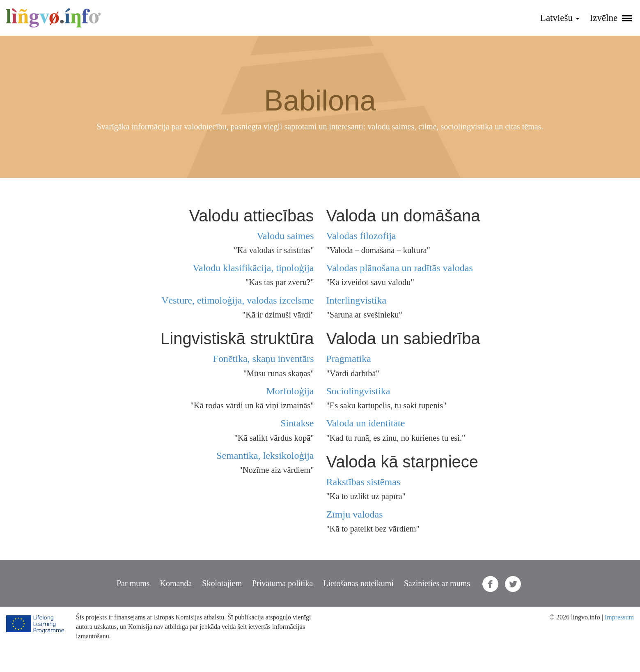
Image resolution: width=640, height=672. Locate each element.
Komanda (176, 583)
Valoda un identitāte (366, 423)
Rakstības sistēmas (364, 482)
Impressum (619, 617)
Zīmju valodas (355, 514)
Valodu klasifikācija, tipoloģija (253, 268)
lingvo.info (53, 18)
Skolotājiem (222, 583)
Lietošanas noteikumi (358, 583)
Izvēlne (611, 18)
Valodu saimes (285, 236)
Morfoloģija (290, 391)
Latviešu (560, 18)
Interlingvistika (357, 300)
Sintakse (297, 423)
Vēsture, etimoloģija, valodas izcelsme (237, 300)
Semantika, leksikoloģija (265, 456)
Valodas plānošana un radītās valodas (400, 268)
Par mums (133, 583)
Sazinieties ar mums (437, 583)
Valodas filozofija (361, 236)
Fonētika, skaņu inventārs (264, 359)
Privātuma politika (282, 583)
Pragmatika (349, 359)
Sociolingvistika (358, 391)
